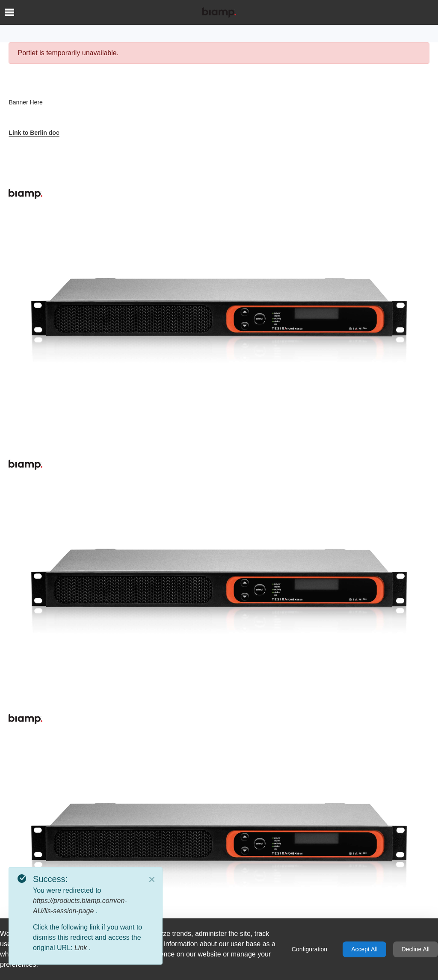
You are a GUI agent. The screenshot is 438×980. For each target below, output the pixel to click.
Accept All (364, 949)
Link (82, 948)
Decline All (416, 949)
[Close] (152, 879)
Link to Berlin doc (34, 133)
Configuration (309, 949)
